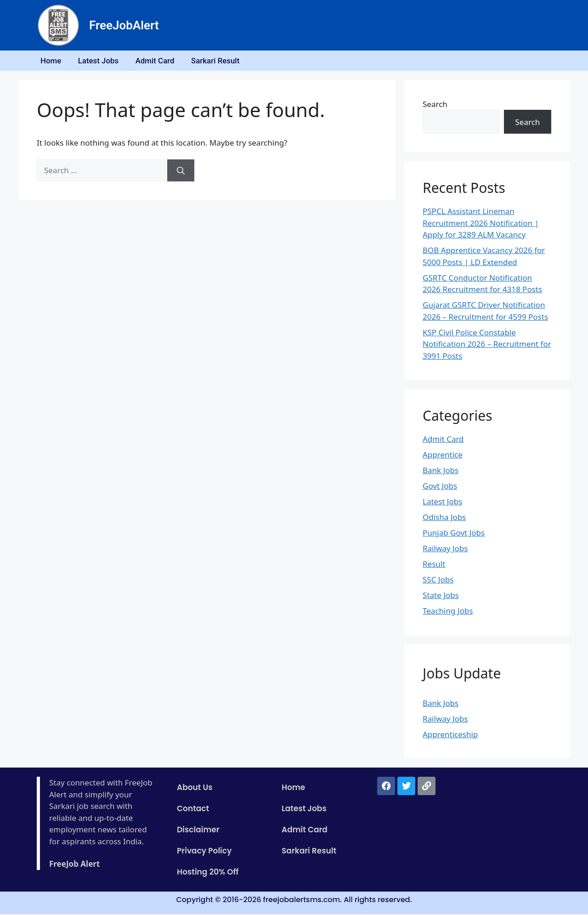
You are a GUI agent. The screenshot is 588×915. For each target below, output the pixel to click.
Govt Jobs (440, 487)
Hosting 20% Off (208, 873)
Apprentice (443, 456)
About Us (195, 789)
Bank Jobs (441, 472)
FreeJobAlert (124, 25)
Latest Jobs (101, 61)
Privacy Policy (204, 852)
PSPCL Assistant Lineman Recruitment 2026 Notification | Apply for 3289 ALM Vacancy (481, 224)
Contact (193, 810)
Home (52, 61)
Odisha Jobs (444, 518)
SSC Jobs (438, 581)
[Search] (181, 172)
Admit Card (160, 61)
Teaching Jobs (448, 612)
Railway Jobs (445, 550)
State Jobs (441, 596)
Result (434, 565)
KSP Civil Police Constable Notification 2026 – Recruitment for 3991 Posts (487, 345)
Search (435, 105)
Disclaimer (198, 831)
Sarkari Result (222, 61)
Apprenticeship (450, 735)
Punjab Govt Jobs (454, 534)
